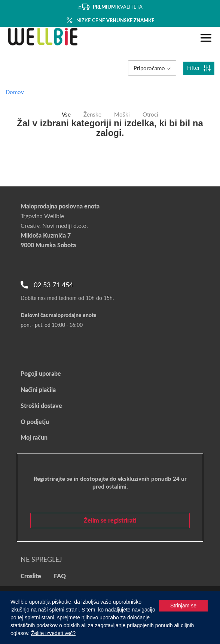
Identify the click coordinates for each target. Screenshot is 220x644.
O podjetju (35, 422)
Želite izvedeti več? (53, 633)
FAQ (60, 576)
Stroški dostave (41, 405)
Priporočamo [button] (152, 68)
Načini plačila (38, 389)
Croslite (31, 576)
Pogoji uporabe (41, 373)
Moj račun (34, 437)
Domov (15, 92)
